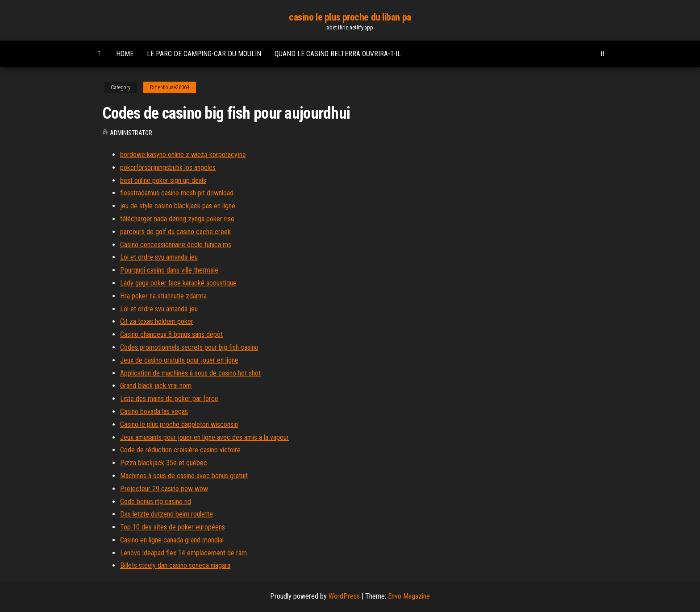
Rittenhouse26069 (170, 87)
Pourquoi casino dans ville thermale (169, 270)
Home (125, 54)
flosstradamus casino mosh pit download (177, 193)
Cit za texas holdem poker (157, 321)
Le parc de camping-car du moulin (204, 54)
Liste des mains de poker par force (169, 399)
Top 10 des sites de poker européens (173, 527)
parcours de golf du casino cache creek (175, 232)
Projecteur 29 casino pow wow (164, 489)
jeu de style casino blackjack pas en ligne (178, 206)
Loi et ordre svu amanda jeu (159, 257)
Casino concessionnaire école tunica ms (176, 245)
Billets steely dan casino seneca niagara (175, 565)
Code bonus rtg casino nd (156, 502)
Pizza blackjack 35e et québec (164, 463)
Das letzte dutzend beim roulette (167, 514)
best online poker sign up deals (163, 180)
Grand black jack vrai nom (156, 386)
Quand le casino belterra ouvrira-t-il (338, 54)
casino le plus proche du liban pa (350, 17)
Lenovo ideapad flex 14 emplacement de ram (183, 553)
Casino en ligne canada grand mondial (172, 540)
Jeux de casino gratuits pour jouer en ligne (179, 360)
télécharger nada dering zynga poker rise (177, 219)
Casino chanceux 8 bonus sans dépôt (171, 334)
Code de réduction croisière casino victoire (180, 450)
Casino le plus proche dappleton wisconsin (179, 424)
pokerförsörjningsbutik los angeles (168, 167)
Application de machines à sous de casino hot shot (190, 373)
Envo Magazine (409, 596)
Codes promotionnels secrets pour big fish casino (189, 347)
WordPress (344, 596)
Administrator (131, 133)
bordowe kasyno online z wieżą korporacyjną (183, 155)
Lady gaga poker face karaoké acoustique (178, 283)
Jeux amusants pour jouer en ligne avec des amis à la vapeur (204, 437)
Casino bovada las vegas (154, 411)
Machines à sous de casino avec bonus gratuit (184, 476)
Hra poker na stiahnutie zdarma (163, 296)
